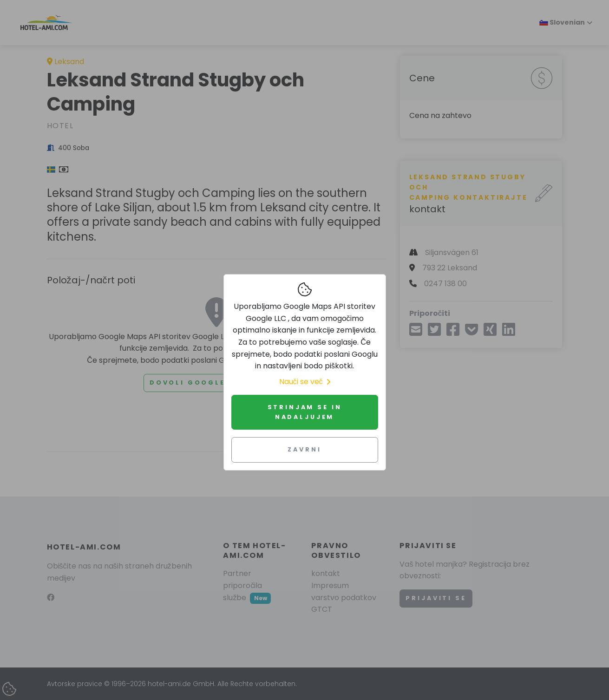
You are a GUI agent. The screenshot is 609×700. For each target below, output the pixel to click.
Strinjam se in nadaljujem (305, 412)
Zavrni (304, 449)
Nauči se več (305, 382)
